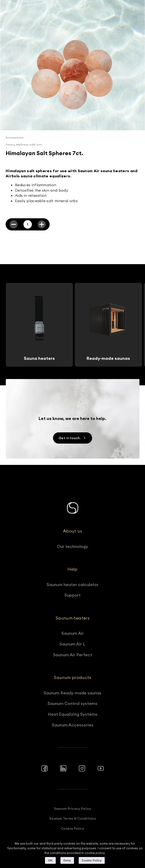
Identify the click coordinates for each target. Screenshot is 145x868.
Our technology (72, 546)
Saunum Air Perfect (72, 655)
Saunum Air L (72, 644)
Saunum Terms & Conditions (72, 818)
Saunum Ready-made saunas (72, 693)
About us (72, 531)
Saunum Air (73, 633)
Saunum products (72, 678)
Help (72, 569)
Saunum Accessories (73, 725)
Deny (67, 860)
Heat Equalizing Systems (73, 714)
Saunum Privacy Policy (73, 809)
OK (50, 860)
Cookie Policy (72, 828)
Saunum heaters (72, 618)
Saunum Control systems (72, 703)
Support (72, 595)
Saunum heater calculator (73, 585)
